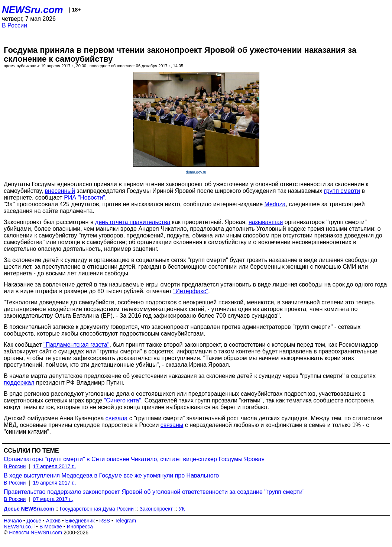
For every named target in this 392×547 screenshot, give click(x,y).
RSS (105, 521)
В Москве (51, 527)
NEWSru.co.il (19, 527)
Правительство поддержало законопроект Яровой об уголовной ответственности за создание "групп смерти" (154, 492)
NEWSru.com (33, 10)
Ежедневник (80, 521)
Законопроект (156, 509)
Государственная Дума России (97, 509)
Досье (34, 521)
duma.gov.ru (196, 172)
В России (14, 25)
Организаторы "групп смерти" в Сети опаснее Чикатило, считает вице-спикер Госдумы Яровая (134, 459)
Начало (13, 521)
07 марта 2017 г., (53, 499)
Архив (53, 521)
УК (182, 509)
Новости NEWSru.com (35, 533)
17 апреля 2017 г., (55, 466)
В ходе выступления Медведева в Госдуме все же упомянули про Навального (111, 475)
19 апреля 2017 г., (55, 483)
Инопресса (80, 527)
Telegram (126, 521)
